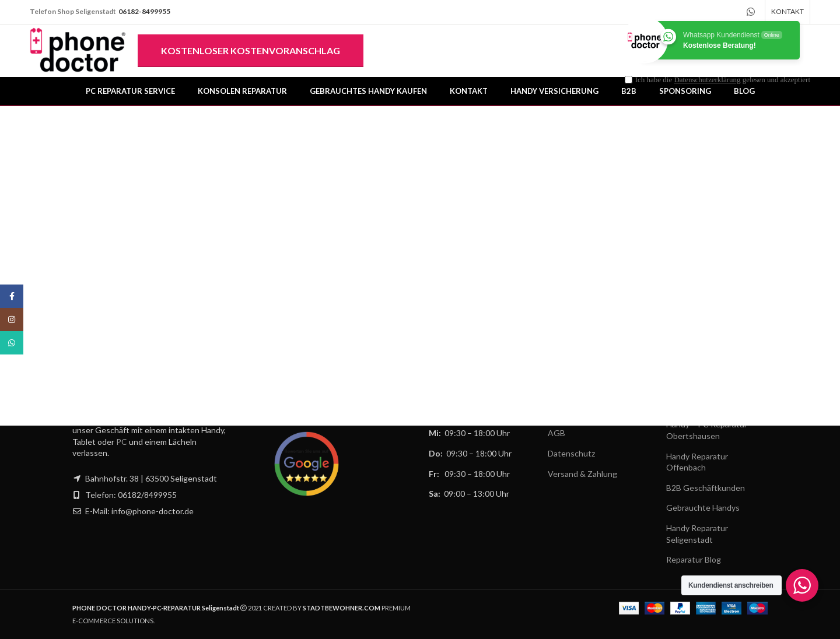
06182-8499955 (144, 11)
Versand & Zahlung (582, 474)
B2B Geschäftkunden (706, 488)
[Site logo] (78, 50)
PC (122, 442)
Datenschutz (571, 453)
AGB (556, 433)
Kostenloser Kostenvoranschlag (251, 50)
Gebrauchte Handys (703, 508)
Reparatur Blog (694, 560)
